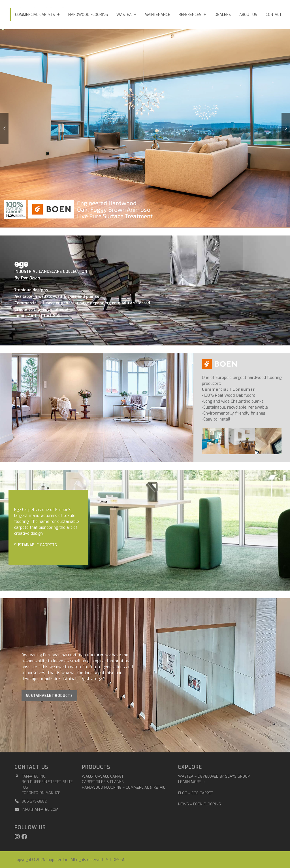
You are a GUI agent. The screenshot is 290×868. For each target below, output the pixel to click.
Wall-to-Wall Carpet (103, 776)
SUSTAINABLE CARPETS (36, 545)
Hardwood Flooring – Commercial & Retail (123, 787)
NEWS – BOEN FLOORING (200, 804)
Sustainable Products (49, 696)
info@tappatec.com (40, 809)
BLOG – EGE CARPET (196, 793)
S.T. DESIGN (116, 860)
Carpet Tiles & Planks (103, 782)
